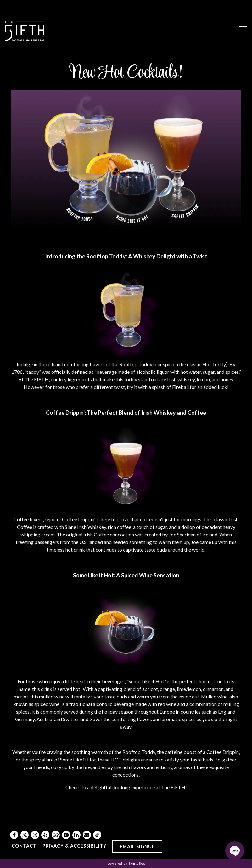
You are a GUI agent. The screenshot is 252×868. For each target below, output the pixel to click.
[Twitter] (25, 835)
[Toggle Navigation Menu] (243, 26)
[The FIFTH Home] (25, 30)
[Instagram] (35, 835)
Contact (24, 846)
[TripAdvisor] (56, 835)
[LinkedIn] (76, 835)
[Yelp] (45, 835)
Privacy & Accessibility (75, 846)
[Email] (87, 835)
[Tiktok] (97, 835)
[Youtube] (66, 835)
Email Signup (137, 846)
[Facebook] (14, 835)
